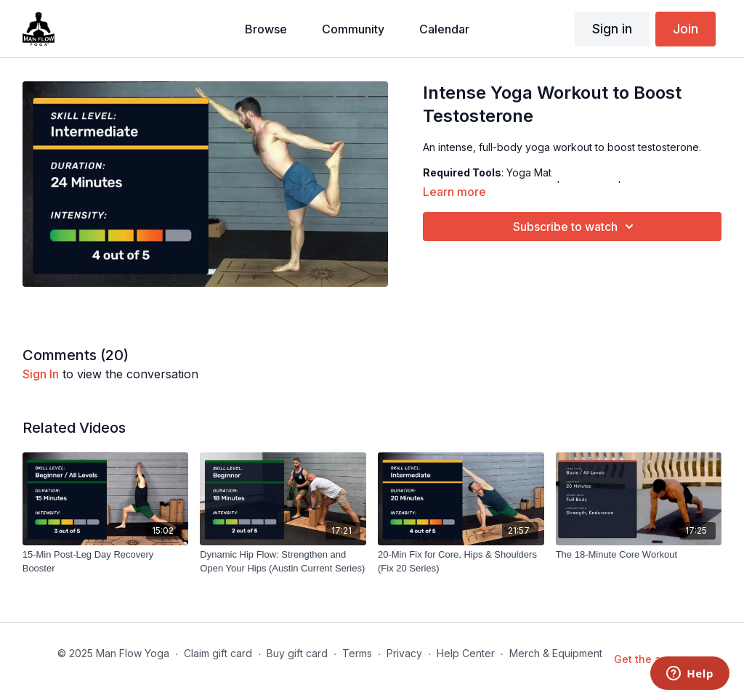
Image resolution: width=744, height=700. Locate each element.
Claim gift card (218, 653)
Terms (357, 653)
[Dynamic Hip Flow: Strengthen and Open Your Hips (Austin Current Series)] (283, 562)
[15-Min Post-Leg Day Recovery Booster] (106, 562)
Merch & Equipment (556, 653)
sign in (41, 374)
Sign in (612, 29)
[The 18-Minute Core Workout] (639, 555)
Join (686, 29)
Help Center (466, 653)
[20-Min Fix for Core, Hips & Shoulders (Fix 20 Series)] (461, 562)
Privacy (404, 653)
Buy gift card (297, 653)
